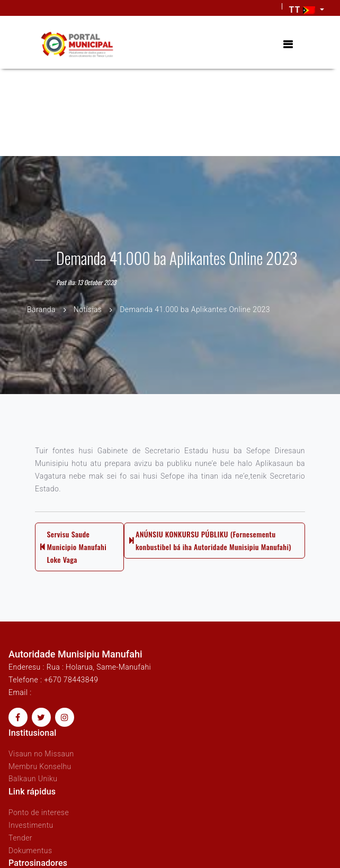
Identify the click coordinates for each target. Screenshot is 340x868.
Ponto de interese (39, 812)
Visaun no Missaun (41, 754)
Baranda (41, 309)
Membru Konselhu (40, 766)
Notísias (88, 309)
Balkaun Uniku (33, 779)
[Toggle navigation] (288, 45)
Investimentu (31, 825)
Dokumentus (30, 851)
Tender (20, 838)
